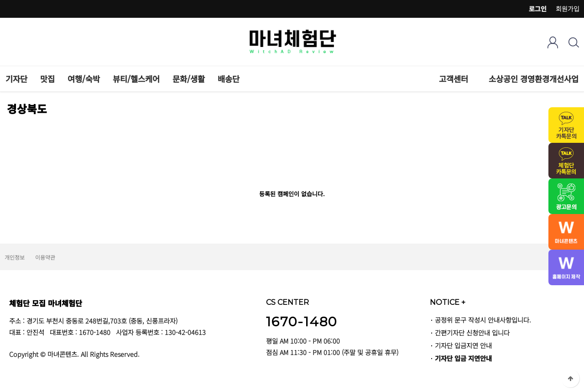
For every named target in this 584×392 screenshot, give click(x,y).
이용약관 (45, 257)
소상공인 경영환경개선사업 (534, 79)
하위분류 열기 (473, 79)
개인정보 (15, 257)
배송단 (229, 79)
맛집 (47, 79)
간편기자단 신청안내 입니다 (472, 332)
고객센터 (454, 79)
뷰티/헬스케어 (136, 79)
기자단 (16, 79)
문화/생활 (189, 79)
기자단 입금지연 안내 (463, 345)
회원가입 (568, 9)
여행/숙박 (84, 79)
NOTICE (448, 302)
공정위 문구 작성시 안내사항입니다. (483, 320)
